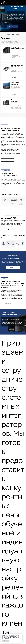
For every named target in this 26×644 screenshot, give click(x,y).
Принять (6, 641)
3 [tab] (17, 33)
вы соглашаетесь (13, 637)
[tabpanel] (13, 18)
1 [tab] (9, 33)
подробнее (4, 330)
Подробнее (12, 27)
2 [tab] (13, 33)
